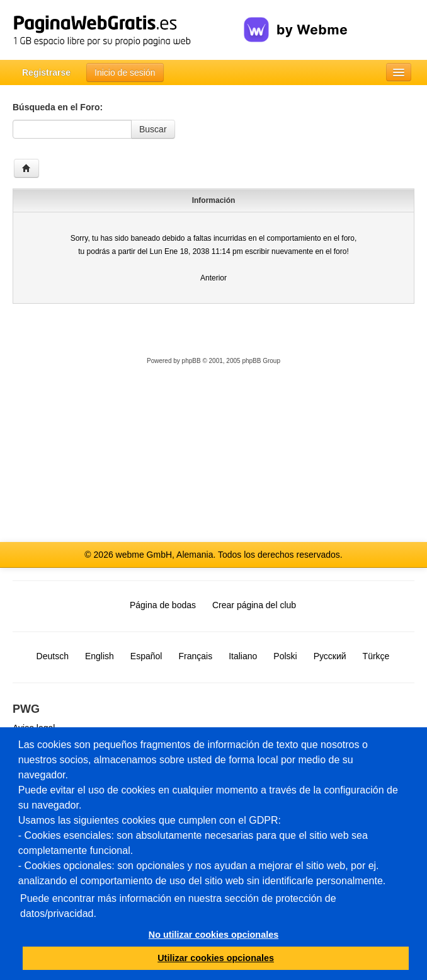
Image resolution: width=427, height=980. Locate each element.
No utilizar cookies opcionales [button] (214, 935)
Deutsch (53, 656)
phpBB (191, 361)
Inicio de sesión (125, 72)
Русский (330, 656)
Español (146, 656)
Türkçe (376, 656)
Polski (285, 656)
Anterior (214, 278)
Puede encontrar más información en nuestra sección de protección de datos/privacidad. (178, 906)
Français (195, 656)
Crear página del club (254, 605)
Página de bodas (163, 605)
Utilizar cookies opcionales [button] (216, 958)
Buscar (153, 129)
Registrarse (46, 72)
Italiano (243, 656)
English (100, 656)
